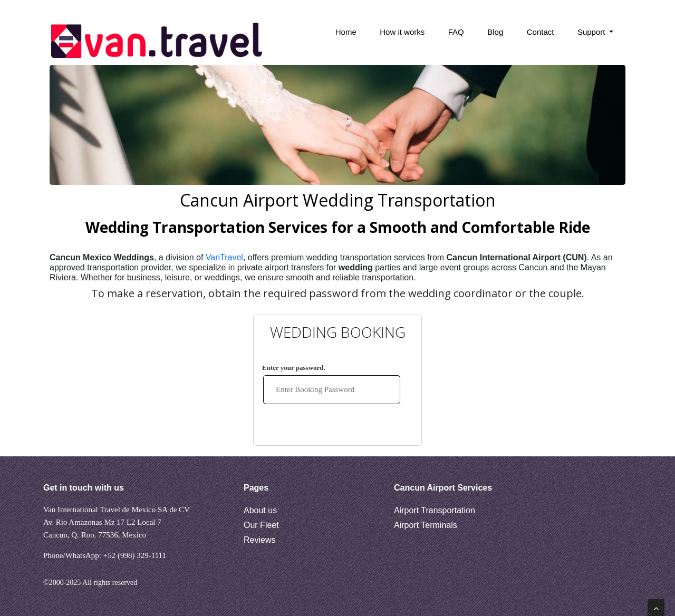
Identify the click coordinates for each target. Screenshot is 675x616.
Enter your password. (294, 368)
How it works (402, 32)
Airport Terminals (426, 525)
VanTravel (224, 257)
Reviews (259, 540)
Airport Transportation (435, 510)
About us (260, 510)
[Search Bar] (274, 41)
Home (346, 32)
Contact (541, 32)
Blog (495, 32)
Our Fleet (261, 525)
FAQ (456, 32)
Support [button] (592, 32)
